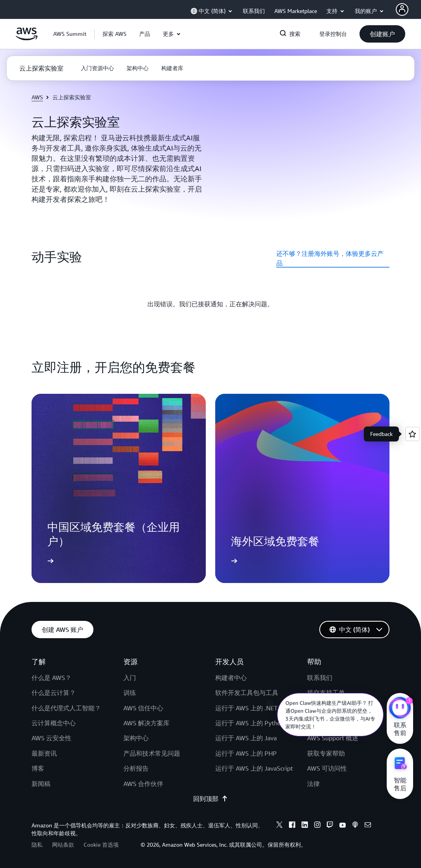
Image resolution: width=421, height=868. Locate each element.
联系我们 (320, 678)
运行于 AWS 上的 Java (246, 738)
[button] (115, 34)
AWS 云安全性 (51, 738)
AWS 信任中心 (143, 708)
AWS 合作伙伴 (143, 784)
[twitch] (330, 826)
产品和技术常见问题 (152, 753)
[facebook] (292, 826)
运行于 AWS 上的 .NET (246, 708)
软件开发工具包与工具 (247, 693)
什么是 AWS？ (51, 678)
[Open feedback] (412, 434)
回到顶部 (210, 799)
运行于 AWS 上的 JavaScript (254, 768)
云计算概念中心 (54, 723)
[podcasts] (355, 826)
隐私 (37, 845)
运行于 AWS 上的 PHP (246, 753)
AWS (37, 97)
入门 (130, 678)
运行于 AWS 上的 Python (250, 723)
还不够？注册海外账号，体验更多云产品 (330, 258)
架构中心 (136, 738)
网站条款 (63, 845)
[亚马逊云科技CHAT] (400, 709)
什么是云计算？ (54, 693)
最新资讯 (44, 753)
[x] (279, 826)
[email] (368, 826)
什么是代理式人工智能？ (66, 708)
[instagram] (317, 826)
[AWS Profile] (402, 9)
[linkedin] (305, 826)
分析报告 (136, 768)
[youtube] (343, 826)
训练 (130, 693)
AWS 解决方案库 (146, 723)
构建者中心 (231, 678)
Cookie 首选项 (101, 845)
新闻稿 (41, 784)
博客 (38, 768)
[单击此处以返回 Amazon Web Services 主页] (27, 38)
